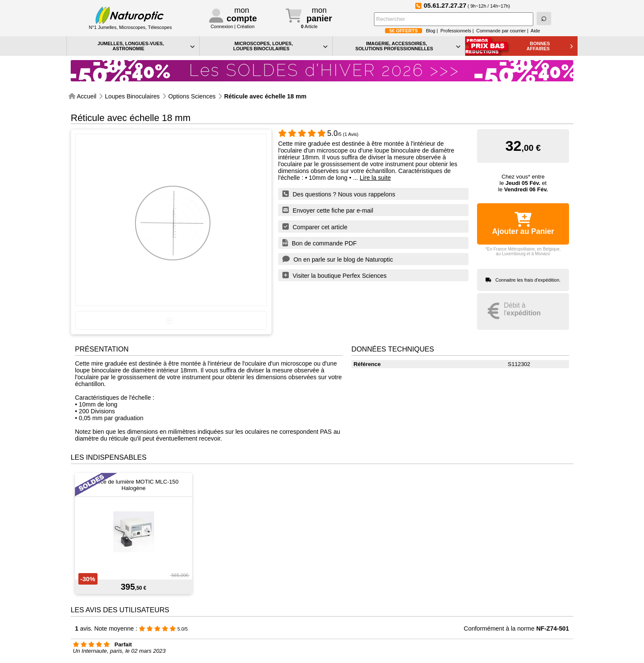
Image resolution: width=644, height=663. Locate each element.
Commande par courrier (501, 31)
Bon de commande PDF (320, 243)
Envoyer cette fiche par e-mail (328, 210)
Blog (431, 31)
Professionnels (456, 31)
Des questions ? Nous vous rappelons (339, 194)
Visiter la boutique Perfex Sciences (335, 275)
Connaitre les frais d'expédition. (528, 280)
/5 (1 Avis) (318, 134)
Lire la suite (375, 178)
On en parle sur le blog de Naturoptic (338, 259)
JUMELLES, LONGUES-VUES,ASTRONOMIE (146, 46)
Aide (535, 31)
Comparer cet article (315, 227)
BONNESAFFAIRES (550, 46)
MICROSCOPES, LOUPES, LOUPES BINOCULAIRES (280, 46)
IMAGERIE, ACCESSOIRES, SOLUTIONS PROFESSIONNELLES (408, 46)
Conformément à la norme (516, 628)
